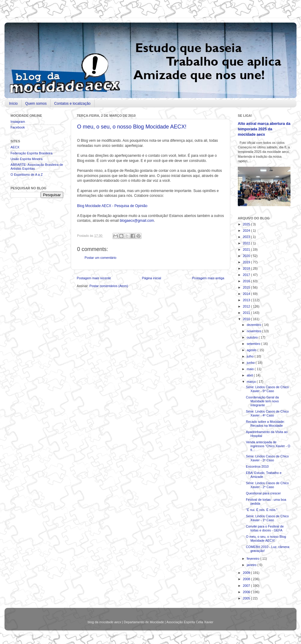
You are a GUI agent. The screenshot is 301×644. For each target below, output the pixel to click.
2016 (247, 281)
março (252, 382)
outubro (253, 337)
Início (13, 104)
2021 (247, 249)
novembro (254, 331)
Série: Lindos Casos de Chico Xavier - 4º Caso (267, 413)
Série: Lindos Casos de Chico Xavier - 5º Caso (267, 389)
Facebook (18, 127)
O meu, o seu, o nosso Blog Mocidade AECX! (132, 127)
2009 (247, 573)
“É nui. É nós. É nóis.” (262, 510)
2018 (247, 268)
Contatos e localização (72, 104)
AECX (15, 147)
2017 (247, 275)
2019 (247, 262)
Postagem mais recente (94, 278)
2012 (247, 306)
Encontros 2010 (257, 466)
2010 (247, 319)
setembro (254, 344)
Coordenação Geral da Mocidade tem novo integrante (262, 401)
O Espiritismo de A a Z (27, 175)
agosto (252, 350)
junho (251, 363)
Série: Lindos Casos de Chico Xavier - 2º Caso (267, 485)
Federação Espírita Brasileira (31, 153)
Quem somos (36, 104)
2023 (247, 237)
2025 (247, 224)
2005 (247, 598)
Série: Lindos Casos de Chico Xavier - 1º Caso (267, 518)
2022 (247, 243)
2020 (247, 256)
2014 (247, 294)
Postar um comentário (101, 258)
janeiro (252, 565)
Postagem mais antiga (208, 278)
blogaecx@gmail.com (137, 221)
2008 (247, 579)
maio (251, 369)
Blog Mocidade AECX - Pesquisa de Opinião (112, 206)
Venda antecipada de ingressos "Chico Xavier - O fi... (268, 446)
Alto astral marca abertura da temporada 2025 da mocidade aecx (264, 129)
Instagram (18, 122)
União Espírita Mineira (26, 159)
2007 (247, 586)
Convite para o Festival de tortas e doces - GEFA (265, 528)
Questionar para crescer (263, 493)
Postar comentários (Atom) (109, 286)
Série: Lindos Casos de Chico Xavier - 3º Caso (267, 458)
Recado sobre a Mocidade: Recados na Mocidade (265, 424)
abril (250, 375)
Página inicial (151, 278)
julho (251, 356)
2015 (247, 287)
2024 (247, 231)
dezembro (254, 325)
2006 (247, 592)
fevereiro (254, 559)
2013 (247, 300)
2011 (247, 313)
